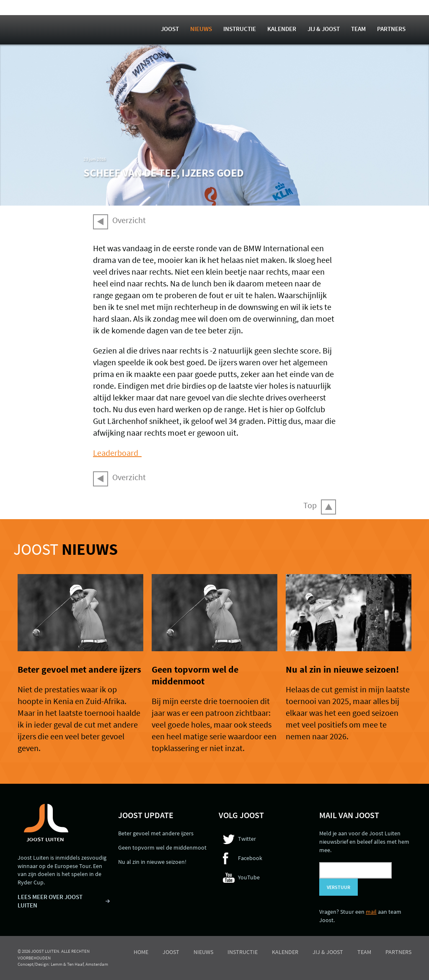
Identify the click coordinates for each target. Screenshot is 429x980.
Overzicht (129, 220)
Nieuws (201, 29)
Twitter (247, 839)
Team (358, 29)
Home (141, 952)
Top (310, 505)
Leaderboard (117, 453)
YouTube (249, 877)
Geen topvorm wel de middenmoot (195, 675)
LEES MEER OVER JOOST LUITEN (50, 901)
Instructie (240, 29)
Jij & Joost (324, 29)
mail (371, 912)
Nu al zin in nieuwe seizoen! (342, 669)
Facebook (250, 858)
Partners (391, 29)
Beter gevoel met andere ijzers (79, 669)
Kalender (282, 29)
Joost (170, 29)
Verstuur (339, 887)
